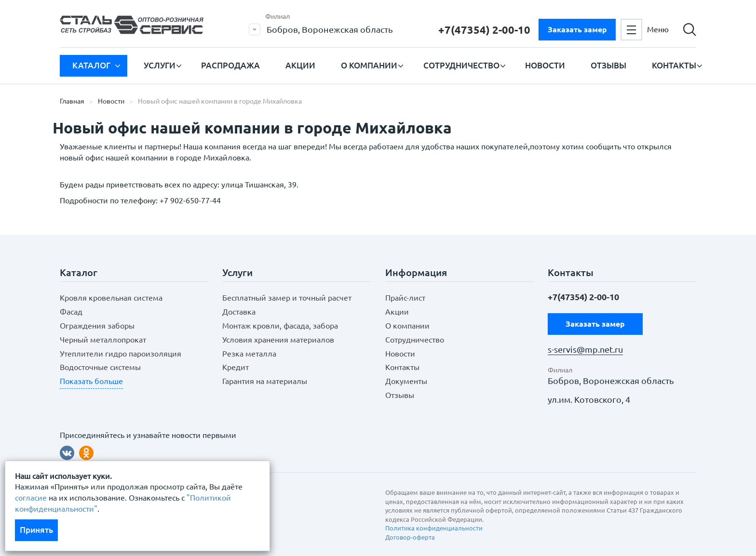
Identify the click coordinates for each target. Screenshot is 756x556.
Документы (406, 381)
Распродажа (230, 65)
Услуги (160, 65)
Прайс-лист (405, 298)
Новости (545, 65)
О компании (369, 65)
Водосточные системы (100, 367)
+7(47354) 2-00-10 (484, 30)
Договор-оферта (410, 537)
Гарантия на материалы (265, 381)
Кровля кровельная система (111, 298)
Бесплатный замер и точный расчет (287, 298)
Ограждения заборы (97, 326)
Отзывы (608, 65)
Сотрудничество (461, 65)
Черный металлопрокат (103, 340)
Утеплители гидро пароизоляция (121, 354)
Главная (72, 101)
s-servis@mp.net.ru (585, 350)
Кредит (236, 367)
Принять (36, 530)
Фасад (71, 312)
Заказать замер (577, 29)
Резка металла (249, 354)
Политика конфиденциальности (434, 528)
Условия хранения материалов (278, 340)
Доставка (239, 312)
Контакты (674, 65)
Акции (300, 65)
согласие (31, 498)
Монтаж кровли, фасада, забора (280, 326)
